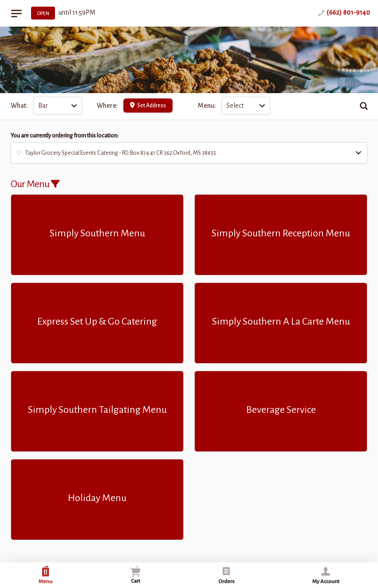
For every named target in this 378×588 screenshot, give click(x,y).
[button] (189, 153)
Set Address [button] (148, 105)
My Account (326, 575)
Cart (135, 574)
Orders (226, 575)
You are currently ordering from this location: (65, 136)
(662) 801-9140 (348, 12)
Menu (45, 575)
